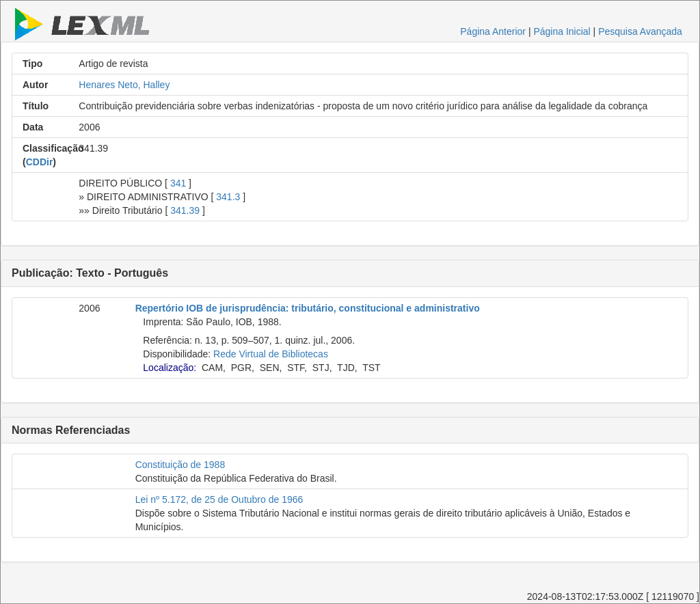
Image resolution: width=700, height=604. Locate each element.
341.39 (185, 210)
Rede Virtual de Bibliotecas (271, 354)
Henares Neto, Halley (124, 85)
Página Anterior (493, 31)
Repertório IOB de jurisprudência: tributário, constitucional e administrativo (308, 308)
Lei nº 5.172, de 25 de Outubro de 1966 (219, 499)
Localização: (170, 368)
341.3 (228, 197)
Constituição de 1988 (180, 465)
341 (178, 183)
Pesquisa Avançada (640, 31)
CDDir (40, 162)
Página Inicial (562, 31)
